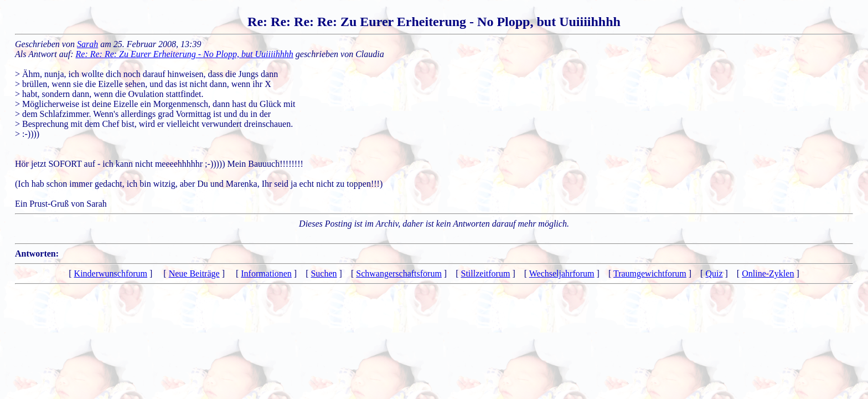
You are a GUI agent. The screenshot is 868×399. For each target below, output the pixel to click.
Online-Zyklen (768, 273)
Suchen (324, 273)
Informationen (266, 273)
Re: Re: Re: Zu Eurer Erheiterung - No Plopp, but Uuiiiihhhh (185, 54)
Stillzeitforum (486, 273)
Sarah (87, 44)
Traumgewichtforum (650, 273)
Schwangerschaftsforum (399, 273)
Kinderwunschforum (111, 273)
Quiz (714, 273)
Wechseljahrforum (562, 273)
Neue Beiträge (194, 273)
